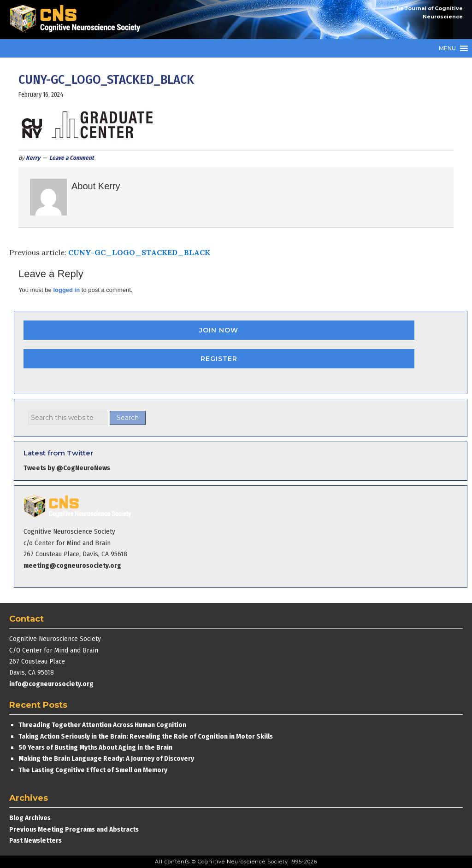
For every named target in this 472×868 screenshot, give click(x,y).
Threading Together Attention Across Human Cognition (102, 725)
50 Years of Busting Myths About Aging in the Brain (95, 747)
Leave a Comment (72, 158)
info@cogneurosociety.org (51, 684)
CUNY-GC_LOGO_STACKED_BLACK (139, 252)
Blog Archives (30, 818)
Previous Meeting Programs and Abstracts (74, 829)
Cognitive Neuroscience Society (78, 20)
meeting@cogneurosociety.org (72, 565)
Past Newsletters (35, 840)
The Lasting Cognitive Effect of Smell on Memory (94, 770)
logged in (66, 290)
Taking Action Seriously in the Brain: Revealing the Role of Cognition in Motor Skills (146, 736)
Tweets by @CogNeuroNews (67, 468)
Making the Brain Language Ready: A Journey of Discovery (106, 758)
